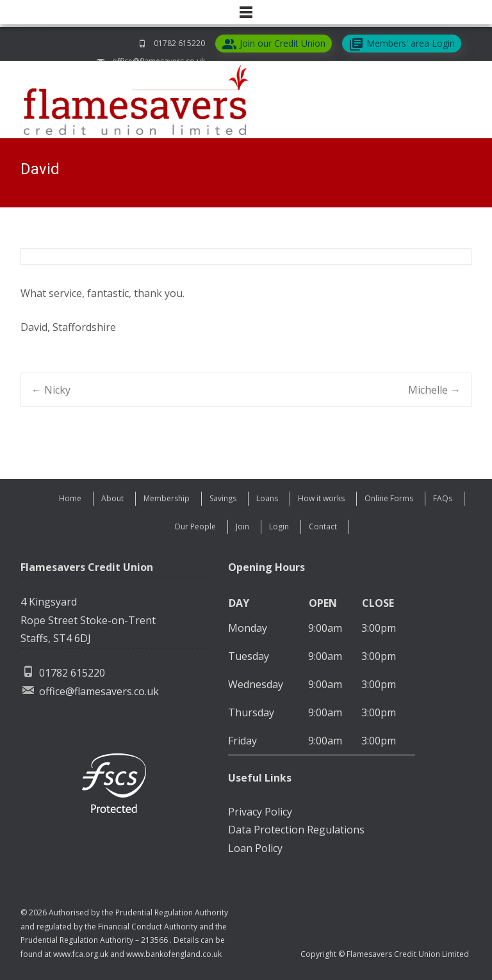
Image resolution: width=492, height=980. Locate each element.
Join (242, 526)
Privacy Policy (260, 812)
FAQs (443, 498)
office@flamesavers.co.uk (99, 691)
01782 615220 (179, 43)
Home (70, 498)
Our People (195, 526)
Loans (267, 498)
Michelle (434, 390)
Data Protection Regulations (296, 830)
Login (279, 526)
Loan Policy (255, 848)
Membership (167, 498)
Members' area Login (402, 44)
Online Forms (389, 498)
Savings (223, 498)
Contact (323, 526)
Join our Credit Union (274, 44)
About (112, 498)
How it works (321, 498)
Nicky (51, 390)
